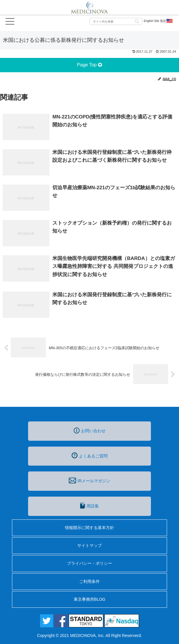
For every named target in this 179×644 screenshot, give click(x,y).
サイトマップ (89, 545)
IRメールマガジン (89, 481)
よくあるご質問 (90, 455)
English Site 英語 (158, 21)
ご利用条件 (89, 581)
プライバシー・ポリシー (89, 563)
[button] (137, 21)
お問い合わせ (90, 431)
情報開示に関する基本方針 (89, 528)
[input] (116, 21)
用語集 (89, 506)
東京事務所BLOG (90, 599)
